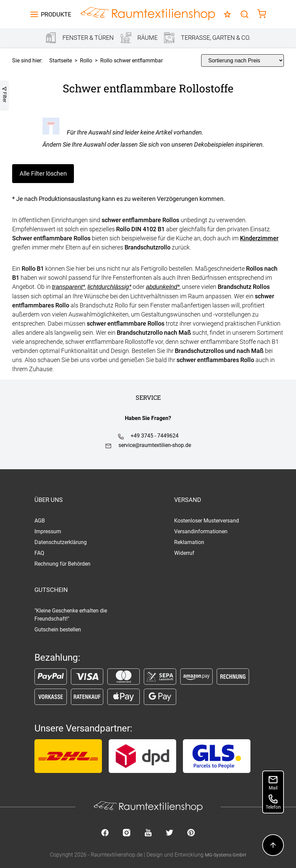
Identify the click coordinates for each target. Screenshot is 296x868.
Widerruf (184, 553)
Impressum (48, 531)
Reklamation (189, 542)
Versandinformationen (201, 531)
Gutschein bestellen (58, 630)
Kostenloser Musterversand (207, 521)
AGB (40, 521)
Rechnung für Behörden (62, 564)
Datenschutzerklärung (61, 542)
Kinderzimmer (259, 238)
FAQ (39, 553)
